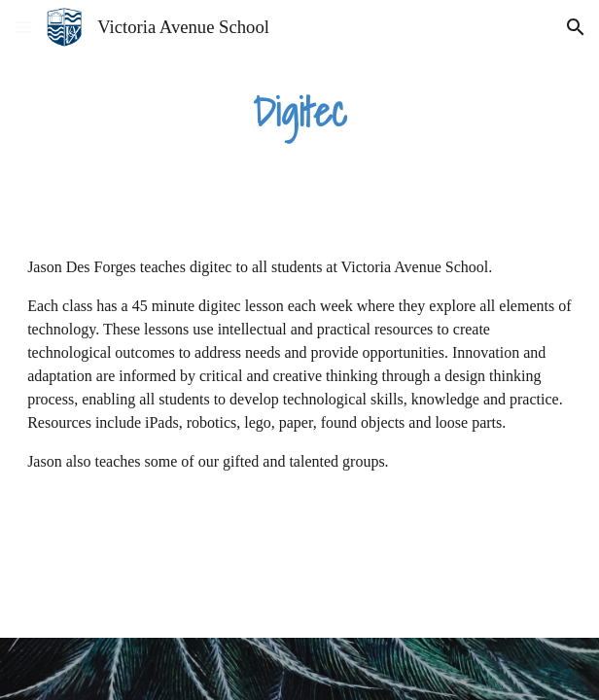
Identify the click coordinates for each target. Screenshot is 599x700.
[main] (299, 112)
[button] (23, 27)
